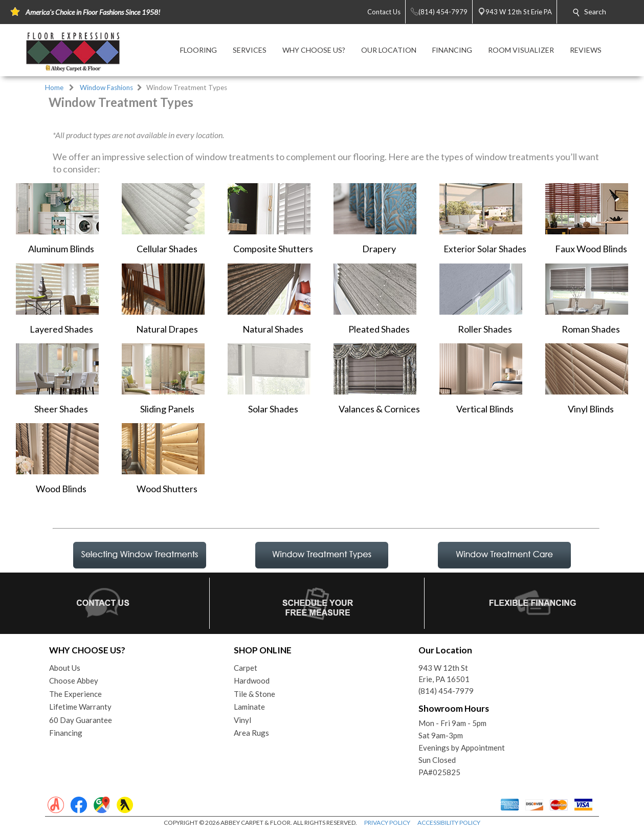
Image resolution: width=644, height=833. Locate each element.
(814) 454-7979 (446, 691)
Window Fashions (106, 87)
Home (54, 87)
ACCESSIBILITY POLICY (449, 823)
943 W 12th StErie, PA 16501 (444, 674)
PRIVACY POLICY (387, 823)
